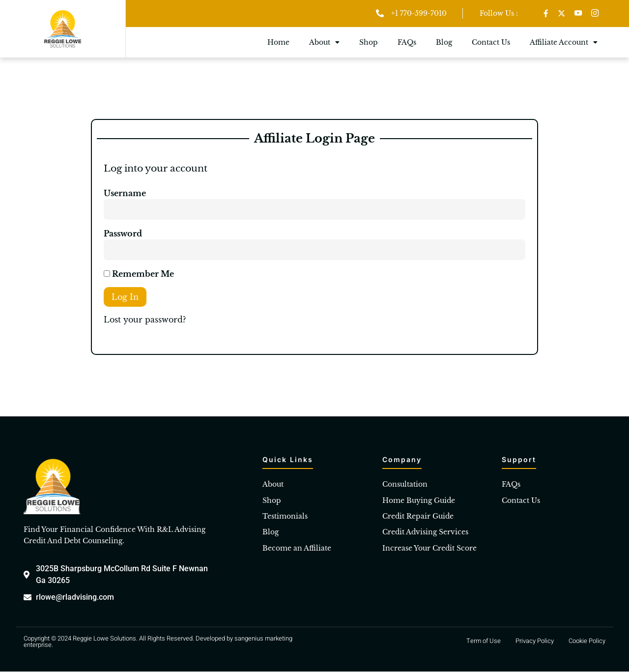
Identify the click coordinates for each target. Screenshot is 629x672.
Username (125, 194)
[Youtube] (578, 14)
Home (278, 43)
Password (123, 234)
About (324, 43)
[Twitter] (561, 13)
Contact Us (491, 43)
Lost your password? (145, 320)
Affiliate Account (564, 43)
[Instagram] (596, 14)
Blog (444, 43)
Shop (369, 43)
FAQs (407, 43)
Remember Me (139, 274)
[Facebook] (545, 13)
